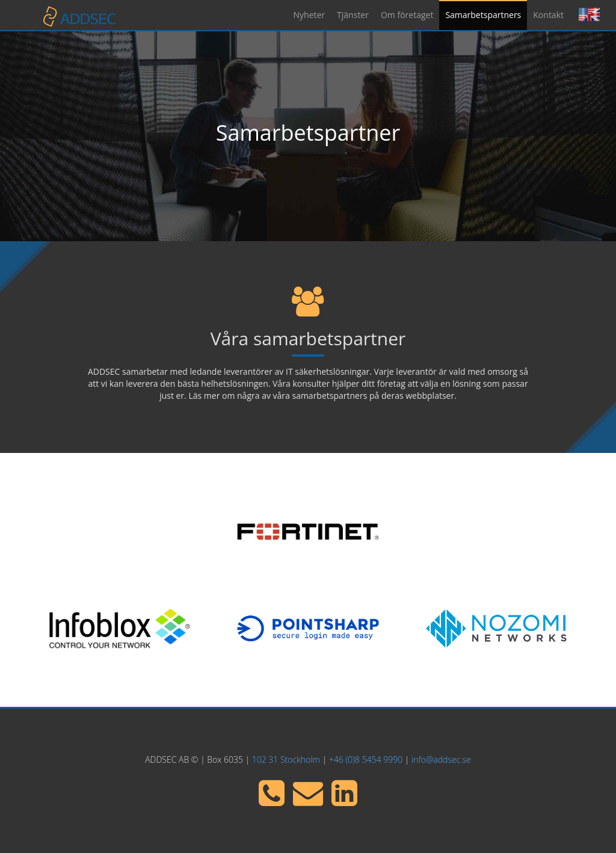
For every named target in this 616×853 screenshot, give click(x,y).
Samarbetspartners (483, 15)
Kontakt (548, 15)
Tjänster (353, 15)
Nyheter (310, 15)
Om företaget (407, 15)
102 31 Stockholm (286, 759)
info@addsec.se (441, 759)
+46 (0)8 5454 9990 (366, 759)
